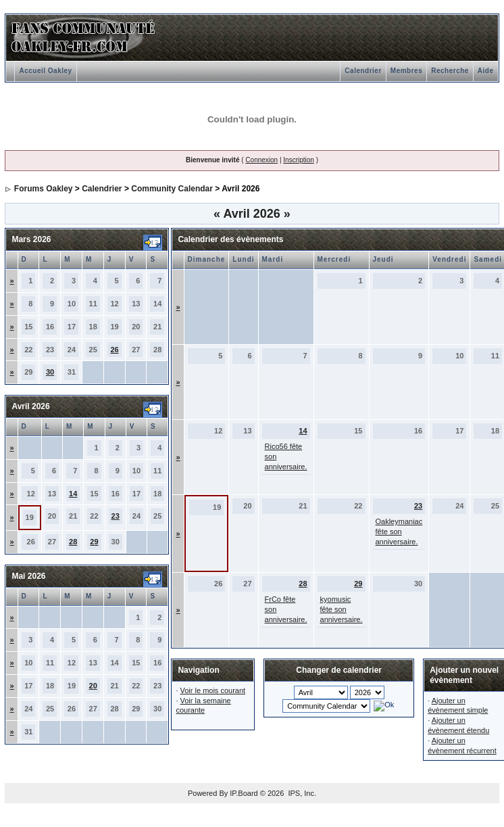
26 (114, 350)
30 (50, 372)
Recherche (450, 71)
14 (73, 494)
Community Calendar (172, 189)
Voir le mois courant (213, 690)
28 (73, 542)
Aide (486, 71)
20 (93, 686)
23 (116, 516)
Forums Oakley (44, 189)
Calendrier (363, 71)
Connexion (261, 160)
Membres (406, 71)
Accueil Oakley (45, 71)
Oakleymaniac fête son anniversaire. (399, 531)
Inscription (299, 160)
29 (94, 542)
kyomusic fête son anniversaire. (342, 609)
